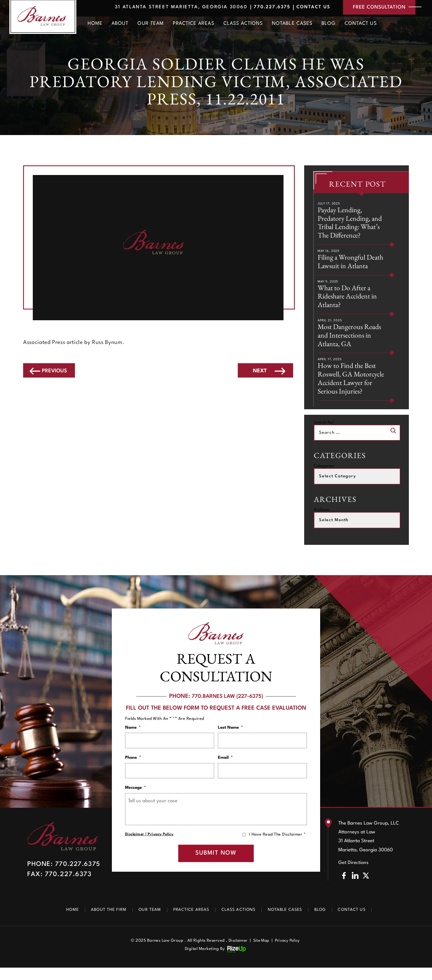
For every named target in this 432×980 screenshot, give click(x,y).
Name (133, 735)
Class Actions (243, 24)
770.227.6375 (263, 8)
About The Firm (103, 922)
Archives (322, 517)
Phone (133, 766)
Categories (324, 473)
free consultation (377, 8)
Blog (329, 24)
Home (95, 24)
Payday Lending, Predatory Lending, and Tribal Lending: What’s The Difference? (351, 224)
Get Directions (354, 875)
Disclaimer (135, 845)
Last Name (230, 735)
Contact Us (307, 8)
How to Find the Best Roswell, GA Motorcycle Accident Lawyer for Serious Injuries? (352, 384)
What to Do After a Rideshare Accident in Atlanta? (349, 299)
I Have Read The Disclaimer (277, 845)
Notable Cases (292, 24)
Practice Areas (194, 24)
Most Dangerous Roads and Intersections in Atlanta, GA (351, 340)
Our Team (150, 24)
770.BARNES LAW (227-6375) (227, 703)
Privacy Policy (161, 845)
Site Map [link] (261, 953)
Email (225, 766)
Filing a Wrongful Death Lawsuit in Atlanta (352, 264)
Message (136, 797)
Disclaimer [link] (237, 953)
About (120, 24)
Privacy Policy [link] (289, 953)
